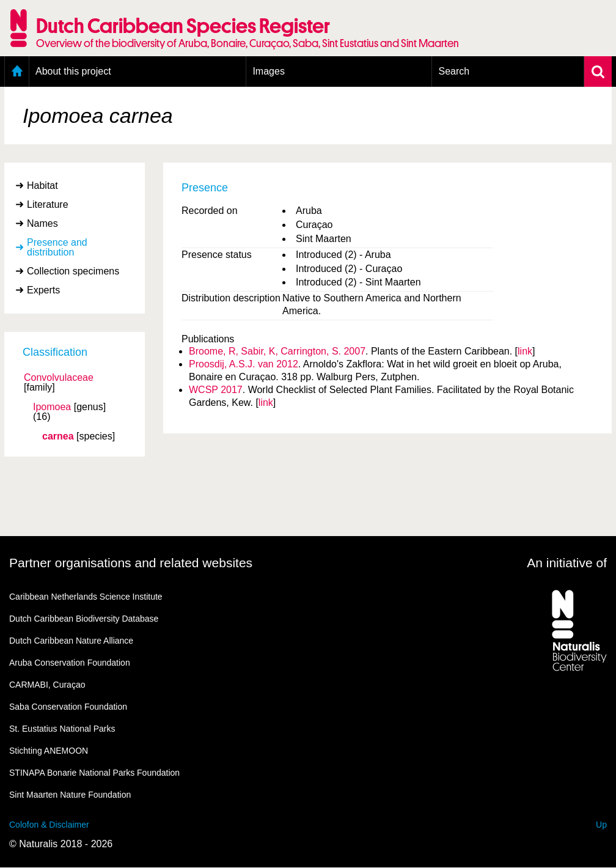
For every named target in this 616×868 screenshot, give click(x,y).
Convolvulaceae (59, 378)
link (525, 351)
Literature (48, 204)
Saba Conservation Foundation (68, 707)
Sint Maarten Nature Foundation (70, 795)
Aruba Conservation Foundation (70, 663)
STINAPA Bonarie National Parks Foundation (94, 773)
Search (454, 71)
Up (601, 825)
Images (268, 71)
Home (17, 72)
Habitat (42, 186)
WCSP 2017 (216, 390)
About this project (73, 71)
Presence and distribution (57, 247)
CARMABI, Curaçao (47, 685)
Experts (43, 290)
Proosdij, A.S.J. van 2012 (244, 364)
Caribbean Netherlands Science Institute (86, 597)
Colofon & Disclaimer (49, 825)
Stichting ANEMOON (49, 751)
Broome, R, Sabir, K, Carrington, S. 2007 (277, 351)
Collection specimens (73, 271)
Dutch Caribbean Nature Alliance (71, 641)
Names (42, 223)
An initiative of (567, 563)
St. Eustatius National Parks (62, 729)
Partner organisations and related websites (131, 563)
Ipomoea (52, 407)
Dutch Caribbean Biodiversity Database (84, 619)
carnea (58, 436)
